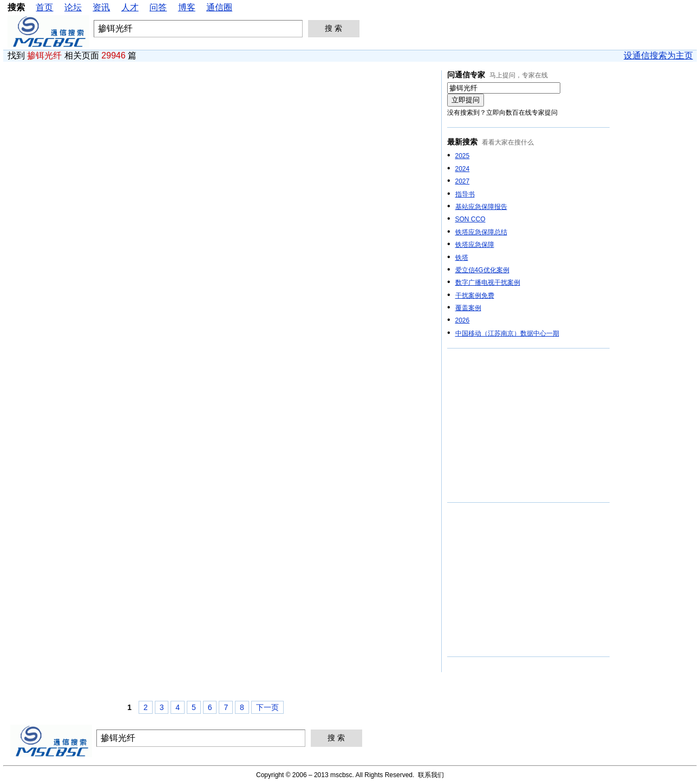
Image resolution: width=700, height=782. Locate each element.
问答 (158, 7)
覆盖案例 (468, 308)
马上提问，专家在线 (519, 75)
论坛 (73, 7)
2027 (463, 181)
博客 (187, 7)
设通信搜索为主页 (658, 55)
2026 (463, 320)
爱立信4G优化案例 (482, 270)
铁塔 (462, 258)
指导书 (465, 194)
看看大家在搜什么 (508, 142)
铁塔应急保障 (475, 245)
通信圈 (219, 7)
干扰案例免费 (475, 295)
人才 (130, 7)
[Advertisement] (528, 426)
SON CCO (470, 219)
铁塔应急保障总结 (481, 232)
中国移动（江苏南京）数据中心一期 (507, 333)
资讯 (101, 7)
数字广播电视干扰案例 (488, 282)
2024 (463, 169)
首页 (44, 7)
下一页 (267, 707)
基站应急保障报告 (481, 207)
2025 (463, 156)
